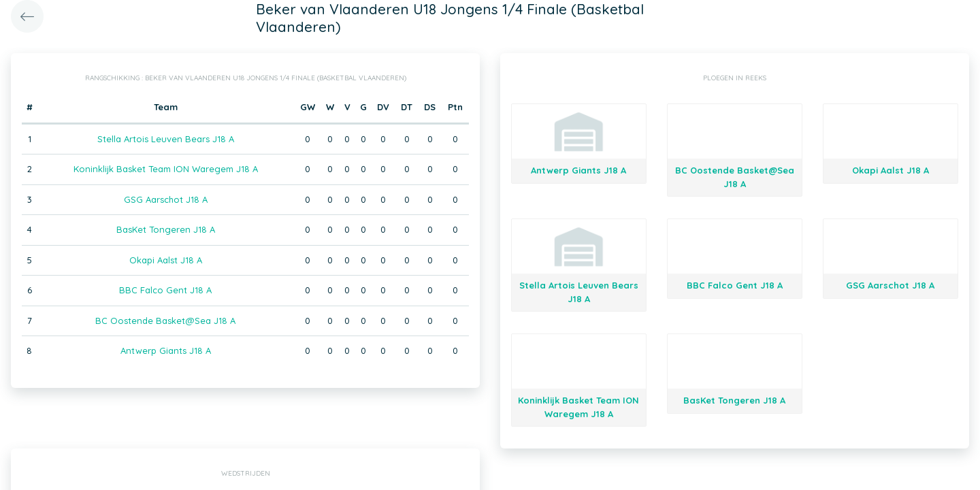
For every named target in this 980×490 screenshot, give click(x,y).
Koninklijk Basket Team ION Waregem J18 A (166, 169)
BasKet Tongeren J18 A (166, 229)
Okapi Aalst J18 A (166, 260)
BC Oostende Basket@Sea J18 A (165, 321)
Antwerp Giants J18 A (166, 350)
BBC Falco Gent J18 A (165, 290)
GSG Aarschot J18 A (166, 199)
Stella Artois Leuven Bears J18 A (166, 139)
